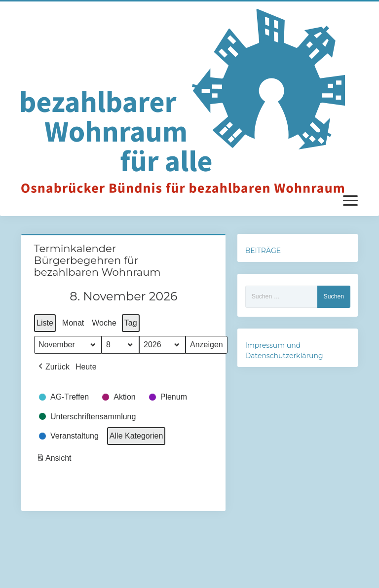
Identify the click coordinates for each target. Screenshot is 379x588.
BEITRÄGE (263, 251)
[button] (53, 367)
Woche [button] (104, 323)
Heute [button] (86, 367)
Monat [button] (73, 323)
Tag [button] (130, 323)
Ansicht (55, 459)
